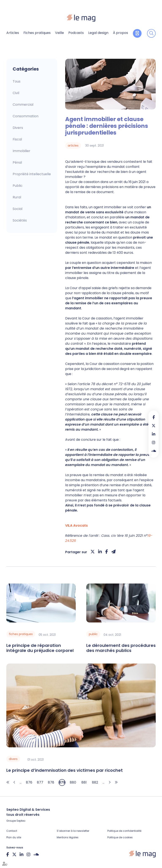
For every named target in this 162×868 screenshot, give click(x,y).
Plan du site (14, 837)
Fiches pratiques (37, 33)
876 (29, 782)
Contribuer (137, 33)
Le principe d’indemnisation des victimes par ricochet (65, 770)
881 (84, 782)
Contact (12, 831)
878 (51, 782)
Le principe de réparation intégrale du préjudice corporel (40, 648)
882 (95, 782)
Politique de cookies (120, 837)
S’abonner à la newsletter (73, 831)
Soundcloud (154, 451)
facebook (154, 417)
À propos (120, 33)
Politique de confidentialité (124, 831)
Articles (13, 33)
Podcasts (76, 33)
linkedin (154, 434)
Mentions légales (68, 837)
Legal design (98, 33)
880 (73, 782)
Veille (59, 33)
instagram (154, 442)
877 (40, 782)
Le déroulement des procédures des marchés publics (121, 648)
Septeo (21, 821)
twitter (154, 426)
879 (62, 782)
